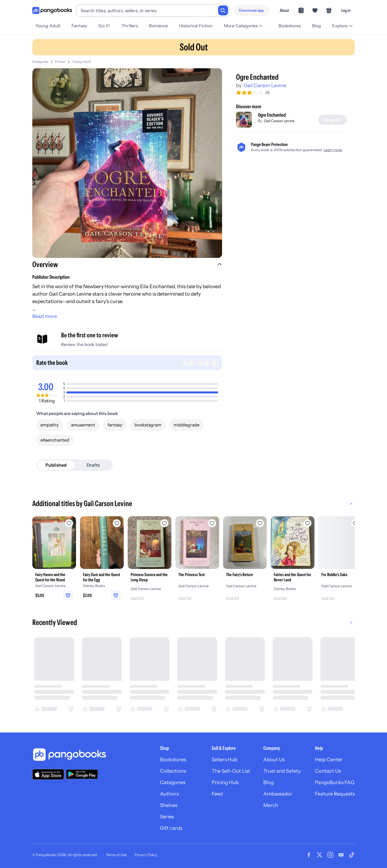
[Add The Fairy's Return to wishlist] (260, 523)
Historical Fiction (196, 26)
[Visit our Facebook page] (309, 855)
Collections (173, 771)
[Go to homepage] (52, 11)
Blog (316, 26)
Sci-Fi (104, 26)
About (284, 10)
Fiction (60, 62)
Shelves (169, 805)
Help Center (329, 760)
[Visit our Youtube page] (341, 855)
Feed (217, 794)
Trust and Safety (282, 771)
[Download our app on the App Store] (48, 774)
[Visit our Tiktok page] (352, 855)
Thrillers (130, 26)
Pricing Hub (225, 782)
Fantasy (79, 26)
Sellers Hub (225, 760)
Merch (271, 805)
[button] (127, 265)
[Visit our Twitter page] (319, 855)
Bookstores (290, 26)
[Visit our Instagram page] (330, 855)
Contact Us (328, 771)
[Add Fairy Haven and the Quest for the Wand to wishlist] (69, 523)
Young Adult (48, 26)
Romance (158, 26)
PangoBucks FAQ (335, 782)
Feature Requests (335, 794)
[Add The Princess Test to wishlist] (212, 523)
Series (167, 817)
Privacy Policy (146, 855)
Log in (346, 10)
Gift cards (171, 828)
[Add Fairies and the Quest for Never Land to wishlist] (308, 523)
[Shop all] (332, 120)
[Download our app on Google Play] (82, 774)
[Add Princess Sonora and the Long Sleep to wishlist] (164, 523)
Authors (169, 794)
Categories (40, 62)
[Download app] (251, 10)
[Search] (223, 10)
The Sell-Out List (231, 771)
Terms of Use (116, 855)
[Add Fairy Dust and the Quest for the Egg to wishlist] (117, 523)
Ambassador (278, 794)
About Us (274, 760)
